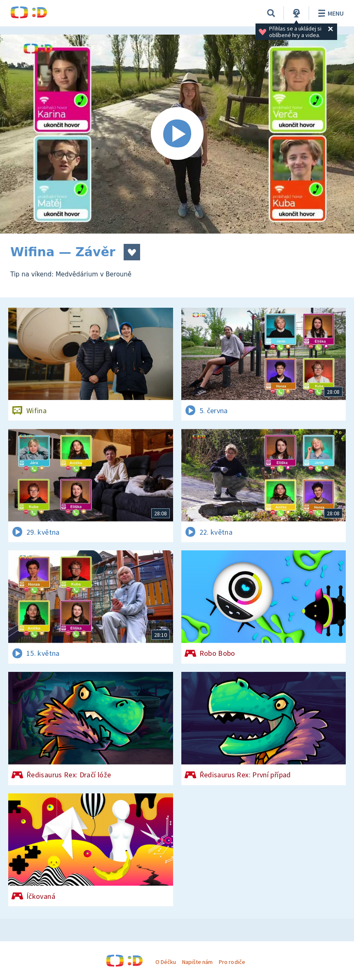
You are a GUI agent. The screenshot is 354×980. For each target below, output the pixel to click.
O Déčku (166, 962)
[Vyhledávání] (271, 13)
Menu (329, 13)
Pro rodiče (232, 962)
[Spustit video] (177, 134)
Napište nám (197, 962)
